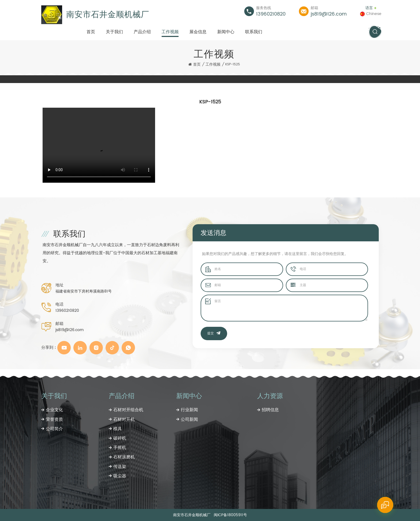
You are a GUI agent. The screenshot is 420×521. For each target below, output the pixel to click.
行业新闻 (189, 410)
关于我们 (114, 32)
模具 (118, 429)
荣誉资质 (54, 419)
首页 (91, 32)
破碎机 (120, 438)
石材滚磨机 (124, 457)
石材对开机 (124, 419)
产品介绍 (142, 32)
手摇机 (120, 448)
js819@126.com (329, 14)
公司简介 (54, 429)
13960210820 (271, 14)
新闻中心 (226, 32)
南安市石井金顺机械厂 (108, 15)
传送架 (120, 467)
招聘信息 (270, 410)
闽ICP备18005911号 (230, 515)
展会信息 (198, 32)
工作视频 (170, 32)
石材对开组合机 (128, 410)
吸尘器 (120, 476)
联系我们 (254, 32)
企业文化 (54, 410)
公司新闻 (189, 419)
